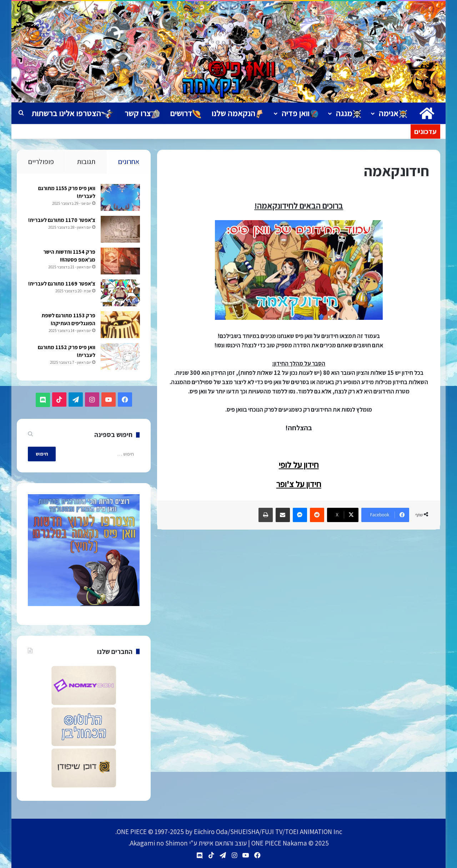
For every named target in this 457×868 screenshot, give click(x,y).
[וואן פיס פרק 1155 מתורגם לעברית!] (120, 198)
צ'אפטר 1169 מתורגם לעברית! (61, 284)
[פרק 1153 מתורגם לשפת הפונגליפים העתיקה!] (120, 325)
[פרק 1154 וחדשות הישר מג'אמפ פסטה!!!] (120, 262)
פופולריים (41, 162)
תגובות (86, 162)
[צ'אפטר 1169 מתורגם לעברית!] (120, 294)
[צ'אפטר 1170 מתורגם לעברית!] (120, 230)
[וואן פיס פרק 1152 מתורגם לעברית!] (120, 357)
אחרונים (129, 162)
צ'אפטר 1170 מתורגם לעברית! (61, 221)
